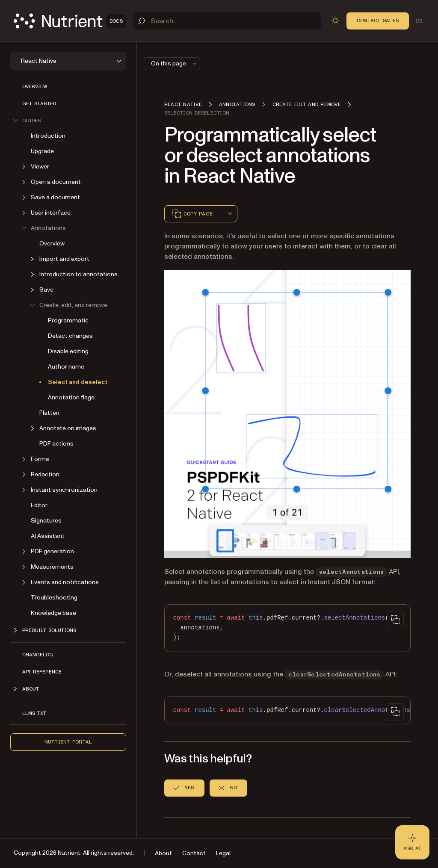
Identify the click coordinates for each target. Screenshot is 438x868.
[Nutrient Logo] (70, 21)
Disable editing (68, 351)
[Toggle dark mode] (335, 21)
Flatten (49, 413)
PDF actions (56, 444)
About (163, 853)
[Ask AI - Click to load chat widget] (412, 842)
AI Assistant (48, 536)
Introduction (48, 136)
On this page (175, 63)
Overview (35, 86)
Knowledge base (53, 613)
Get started (39, 103)
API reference (42, 672)
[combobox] (230, 214)
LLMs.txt (34, 713)
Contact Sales (378, 21)
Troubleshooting (54, 598)
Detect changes (70, 336)
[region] (287, 628)
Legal (223, 853)
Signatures (46, 521)
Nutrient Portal (68, 742)
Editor (39, 505)
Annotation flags (71, 397)
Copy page (192, 214)
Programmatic (68, 320)
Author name (66, 367)
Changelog (38, 655)
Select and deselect (78, 382)
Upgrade (42, 151)
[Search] (227, 21)
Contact (194, 853)
